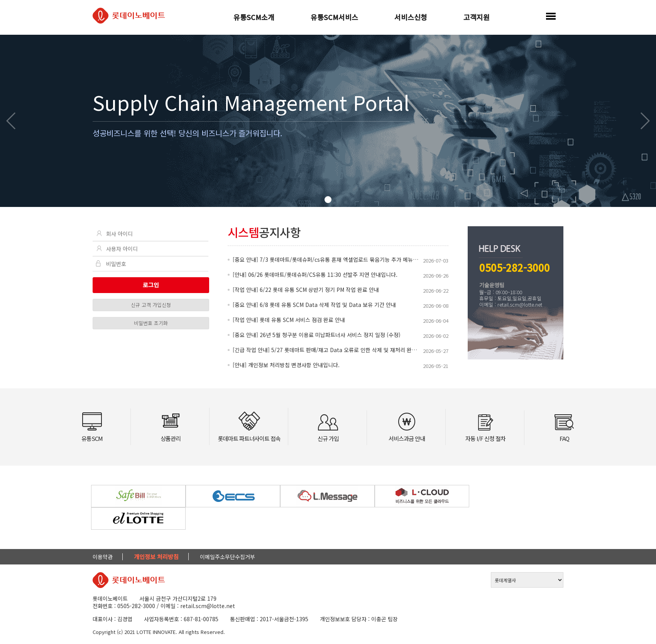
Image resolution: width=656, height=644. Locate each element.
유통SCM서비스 (334, 18)
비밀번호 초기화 (151, 323)
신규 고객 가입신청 (151, 305)
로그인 (151, 285)
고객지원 (477, 18)
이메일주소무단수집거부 (227, 557)
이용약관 (103, 557)
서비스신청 (411, 18)
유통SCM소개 (254, 18)
